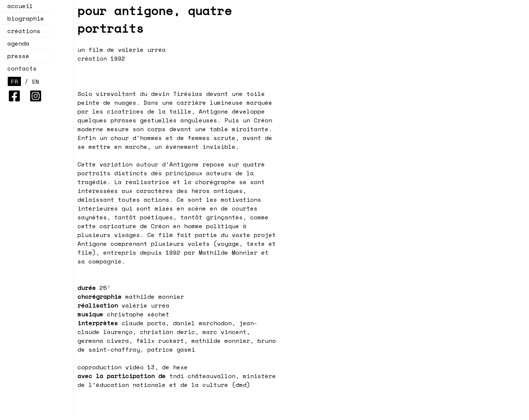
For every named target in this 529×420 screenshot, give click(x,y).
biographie (26, 18)
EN (36, 82)
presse (18, 56)
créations (22, 31)
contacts (22, 68)
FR (14, 82)
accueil (20, 6)
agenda (16, 43)
